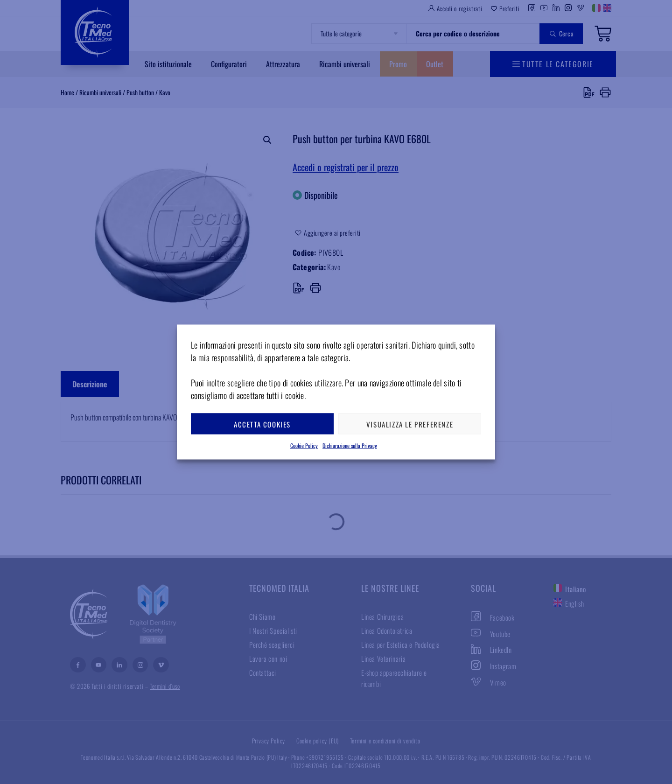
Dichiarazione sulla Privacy (350, 445)
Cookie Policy (304, 445)
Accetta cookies (262, 424)
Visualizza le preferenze (410, 424)
